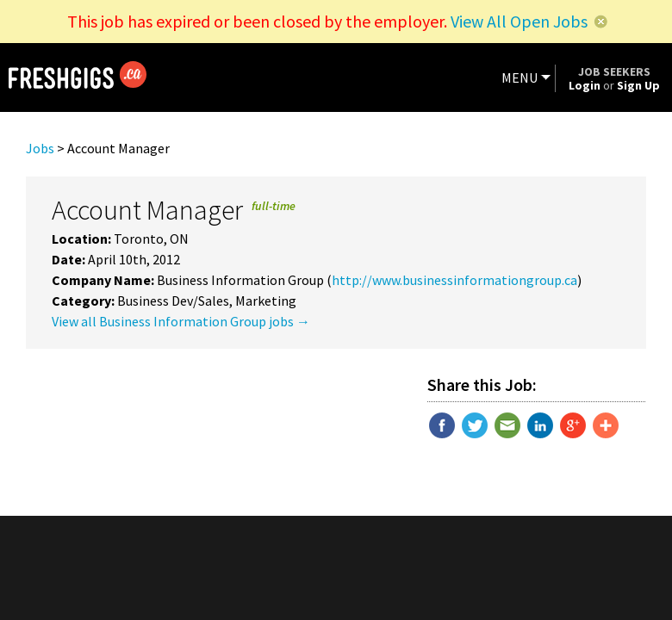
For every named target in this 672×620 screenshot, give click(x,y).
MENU (520, 77)
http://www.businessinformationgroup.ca (454, 280)
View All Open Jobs (519, 21)
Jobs (40, 148)
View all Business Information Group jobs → (181, 321)
